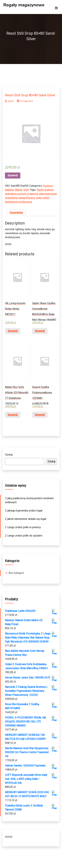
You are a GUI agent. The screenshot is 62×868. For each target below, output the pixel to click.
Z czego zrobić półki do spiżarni (24, 536)
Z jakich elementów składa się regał (26, 519)
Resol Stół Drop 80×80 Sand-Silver (30, 95)
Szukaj (9, 455)
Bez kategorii (16, 573)
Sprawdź (13, 175)
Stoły (26, 190)
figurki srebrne (45, 190)
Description (16, 213)
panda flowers (27, 198)
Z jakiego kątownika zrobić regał (24, 511)
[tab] (16, 213)
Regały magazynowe (24, 5)
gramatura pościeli (16, 194)
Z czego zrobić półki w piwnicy (23, 527)
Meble (18, 190)
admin (9, 101)
